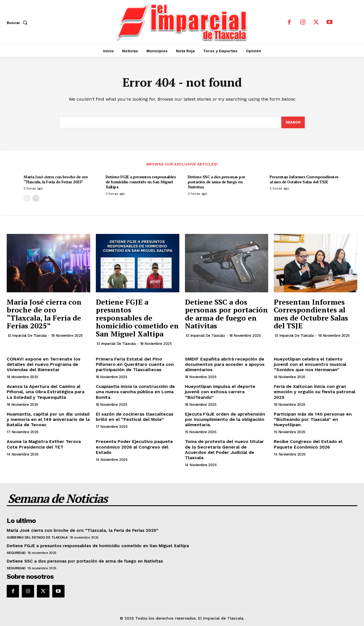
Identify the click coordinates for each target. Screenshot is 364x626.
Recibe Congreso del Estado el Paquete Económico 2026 (308, 444)
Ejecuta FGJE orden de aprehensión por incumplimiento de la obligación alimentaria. (225, 419)
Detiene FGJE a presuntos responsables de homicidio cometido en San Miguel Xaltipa (141, 182)
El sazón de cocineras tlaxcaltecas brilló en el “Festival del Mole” (135, 417)
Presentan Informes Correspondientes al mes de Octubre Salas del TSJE (304, 179)
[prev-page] (27, 198)
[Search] (293, 122)
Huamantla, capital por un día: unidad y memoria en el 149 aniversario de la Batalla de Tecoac (48, 419)
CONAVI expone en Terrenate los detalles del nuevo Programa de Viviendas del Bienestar (44, 364)
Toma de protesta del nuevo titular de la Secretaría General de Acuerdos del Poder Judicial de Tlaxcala (224, 450)
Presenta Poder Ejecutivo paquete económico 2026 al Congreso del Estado (134, 447)
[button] (18, 23)
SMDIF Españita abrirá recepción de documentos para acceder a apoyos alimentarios (225, 364)
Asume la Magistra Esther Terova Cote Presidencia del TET (44, 444)
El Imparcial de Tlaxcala (27, 335)
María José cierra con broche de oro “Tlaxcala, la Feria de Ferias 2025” (56, 179)
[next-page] (36, 198)
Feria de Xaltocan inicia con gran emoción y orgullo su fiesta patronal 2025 (315, 392)
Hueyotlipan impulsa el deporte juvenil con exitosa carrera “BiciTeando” (220, 392)
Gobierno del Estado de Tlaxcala (37, 537)
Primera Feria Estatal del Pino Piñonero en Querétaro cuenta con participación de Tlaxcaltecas (135, 364)
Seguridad (16, 553)
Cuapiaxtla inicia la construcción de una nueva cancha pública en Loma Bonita (135, 392)
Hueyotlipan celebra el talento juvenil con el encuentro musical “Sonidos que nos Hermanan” (310, 364)
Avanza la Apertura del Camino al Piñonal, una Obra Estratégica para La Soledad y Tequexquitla (46, 392)
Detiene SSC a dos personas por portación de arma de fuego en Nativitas (217, 182)
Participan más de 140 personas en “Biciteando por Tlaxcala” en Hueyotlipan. (313, 419)
